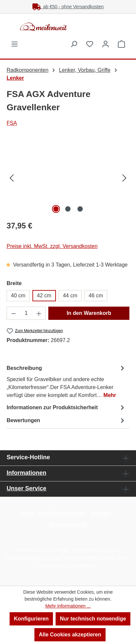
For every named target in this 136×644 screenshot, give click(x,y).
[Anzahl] (26, 313)
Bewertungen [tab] (66, 420)
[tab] (66, 381)
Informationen (26, 473)
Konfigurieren (31, 619)
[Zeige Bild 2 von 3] (68, 209)
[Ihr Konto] (106, 44)
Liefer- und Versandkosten (53, 513)
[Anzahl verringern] (14, 313)
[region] (68, 178)
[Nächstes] (124, 178)
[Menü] (15, 44)
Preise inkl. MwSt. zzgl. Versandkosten (52, 246)
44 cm (70, 296)
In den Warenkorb (89, 313)
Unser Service (26, 488)
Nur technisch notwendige (93, 619)
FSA (12, 123)
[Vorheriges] (12, 178)
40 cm (18, 296)
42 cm (44, 296)
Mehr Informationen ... (68, 606)
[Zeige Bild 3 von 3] (80, 209)
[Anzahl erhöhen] (39, 313)
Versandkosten (24, 558)
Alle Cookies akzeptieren (70, 635)
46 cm (96, 296)
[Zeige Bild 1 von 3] (56, 209)
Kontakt (101, 513)
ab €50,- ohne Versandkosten (68, 7)
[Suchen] (74, 44)
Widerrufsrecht (68, 524)
